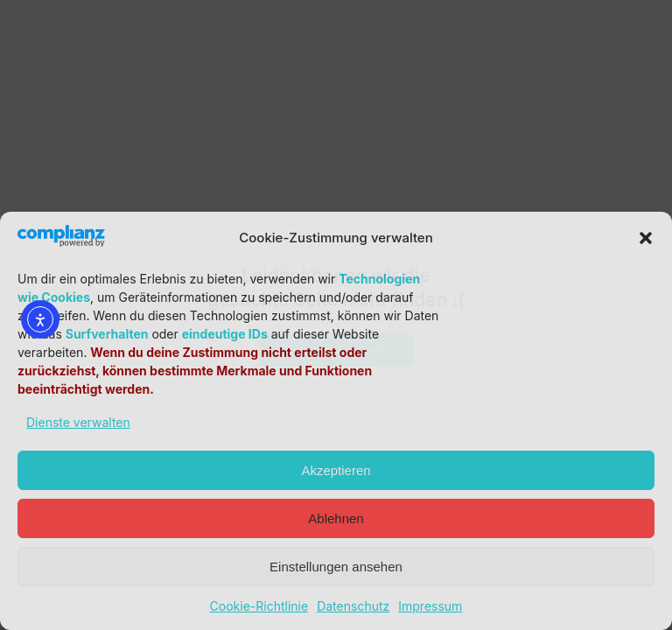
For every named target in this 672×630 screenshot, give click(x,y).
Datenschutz (353, 606)
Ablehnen (336, 518)
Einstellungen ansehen (336, 567)
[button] (646, 238)
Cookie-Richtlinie (259, 606)
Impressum (430, 606)
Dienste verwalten (78, 422)
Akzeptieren (336, 470)
